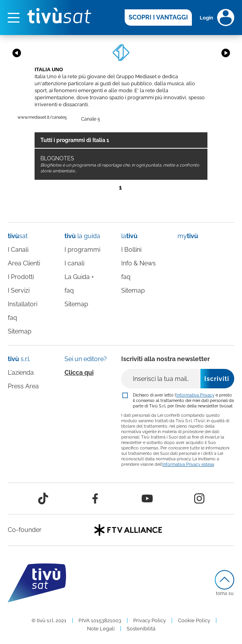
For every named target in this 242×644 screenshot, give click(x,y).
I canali (74, 263)
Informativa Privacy (195, 395)
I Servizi (19, 290)
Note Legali (101, 629)
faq (12, 318)
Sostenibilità (141, 629)
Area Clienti (24, 263)
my (188, 236)
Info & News (138, 263)
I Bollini (131, 250)
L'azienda (21, 373)
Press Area (23, 386)
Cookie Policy (194, 620)
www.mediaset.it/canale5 (42, 117)
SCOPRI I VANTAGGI (158, 17)
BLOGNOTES (120, 164)
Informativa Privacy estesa (188, 464)
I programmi (82, 250)
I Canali (18, 250)
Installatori (23, 304)
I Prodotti (21, 277)
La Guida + (79, 277)
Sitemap (20, 331)
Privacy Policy (150, 620)
